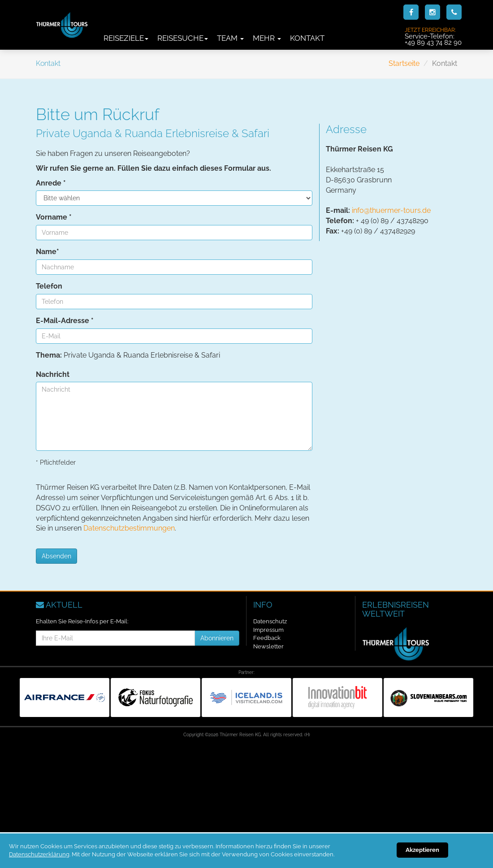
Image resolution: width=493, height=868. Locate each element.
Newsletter (268, 646)
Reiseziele (126, 38)
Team (230, 38)
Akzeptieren (422, 850)
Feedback (267, 638)
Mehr (267, 38)
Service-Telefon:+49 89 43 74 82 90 (433, 36)
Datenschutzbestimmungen (129, 528)
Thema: (49, 355)
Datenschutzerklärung (39, 854)
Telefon (49, 286)
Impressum (268, 630)
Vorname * (54, 217)
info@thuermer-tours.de (391, 210)
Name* (48, 252)
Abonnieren (217, 638)
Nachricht (53, 374)
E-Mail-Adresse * (65, 321)
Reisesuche (183, 38)
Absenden (56, 556)
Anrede (51, 183)
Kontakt (307, 38)
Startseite (404, 63)
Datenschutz (270, 621)
